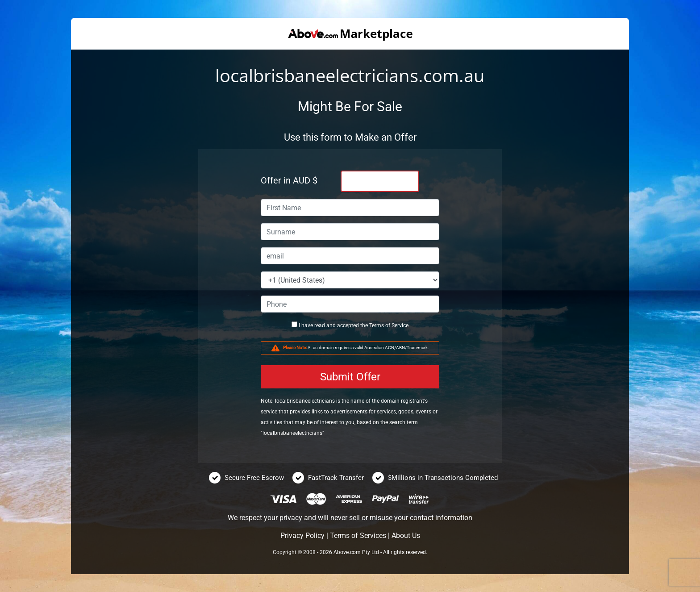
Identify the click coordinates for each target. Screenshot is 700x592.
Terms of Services (358, 536)
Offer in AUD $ (289, 180)
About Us (406, 536)
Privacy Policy (302, 536)
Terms (377, 325)
